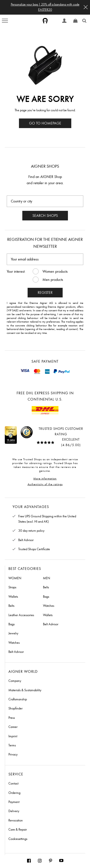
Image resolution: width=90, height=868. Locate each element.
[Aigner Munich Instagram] (40, 861)
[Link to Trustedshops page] (21, 437)
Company (15, 681)
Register (45, 292)
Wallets (13, 597)
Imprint (13, 736)
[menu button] (5, 21)
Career (13, 727)
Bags (12, 624)
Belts (11, 606)
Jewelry (13, 633)
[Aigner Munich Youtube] (61, 861)
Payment (14, 802)
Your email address (25, 259)
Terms (12, 745)
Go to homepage (45, 123)
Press (12, 718)
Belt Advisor (26, 540)
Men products (53, 280)
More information (45, 478)
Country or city (21, 201)
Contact (13, 783)
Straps (12, 587)
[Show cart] (75, 21)
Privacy (13, 754)
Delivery (14, 811)
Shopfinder (15, 708)
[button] (86, 7)
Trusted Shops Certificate (34, 549)
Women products (55, 271)
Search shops (45, 216)
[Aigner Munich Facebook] (29, 861)
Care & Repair (18, 830)
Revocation (16, 820)
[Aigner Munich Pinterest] (51, 861)
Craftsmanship (18, 699)
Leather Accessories (21, 615)
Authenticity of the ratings (45, 484)
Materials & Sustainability (25, 690)
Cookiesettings (18, 839)
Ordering (14, 793)
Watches (14, 643)
